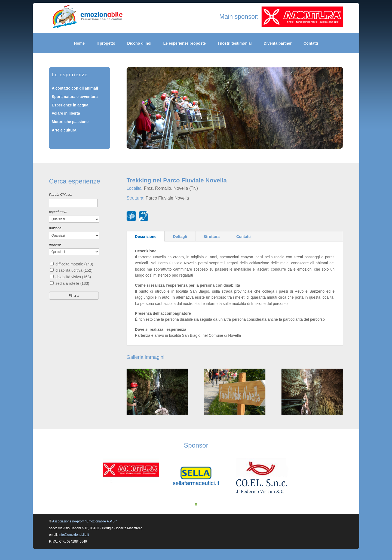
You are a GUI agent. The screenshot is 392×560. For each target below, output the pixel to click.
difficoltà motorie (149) (74, 264)
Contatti (311, 43)
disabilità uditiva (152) (74, 270)
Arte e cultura (64, 130)
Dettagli (180, 237)
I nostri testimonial (235, 43)
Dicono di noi (139, 43)
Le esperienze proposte (185, 43)
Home (79, 43)
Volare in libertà (66, 113)
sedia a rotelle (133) (72, 283)
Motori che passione (70, 122)
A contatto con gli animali (75, 88)
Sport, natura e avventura (75, 97)
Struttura (212, 237)
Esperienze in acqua (70, 105)
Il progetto (106, 43)
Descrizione (146, 237)
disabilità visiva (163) (73, 277)
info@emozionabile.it (74, 535)
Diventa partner (278, 43)
